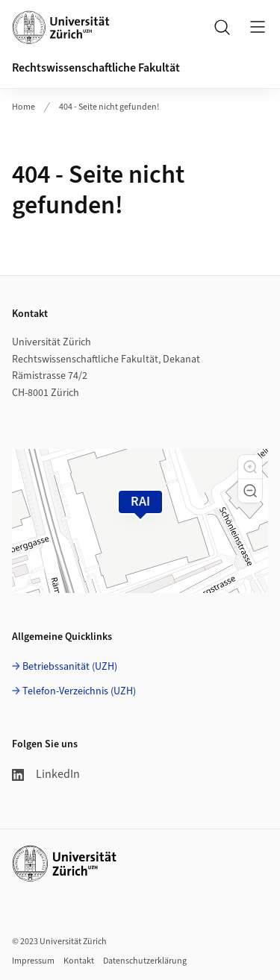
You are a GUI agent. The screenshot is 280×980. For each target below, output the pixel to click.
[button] (250, 467)
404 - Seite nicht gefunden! (109, 107)
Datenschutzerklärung (145, 961)
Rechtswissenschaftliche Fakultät (96, 68)
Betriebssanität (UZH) (70, 667)
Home (24, 107)
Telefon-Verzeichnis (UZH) (79, 691)
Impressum (33, 961)
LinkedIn (46, 774)
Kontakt (79, 961)
